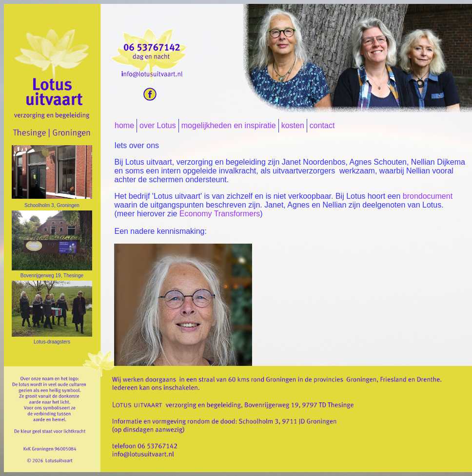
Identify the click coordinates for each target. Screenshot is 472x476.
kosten (293, 125)
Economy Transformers (220, 214)
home (124, 125)
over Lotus (158, 125)
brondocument (428, 196)
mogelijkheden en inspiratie (229, 125)
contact (322, 125)
